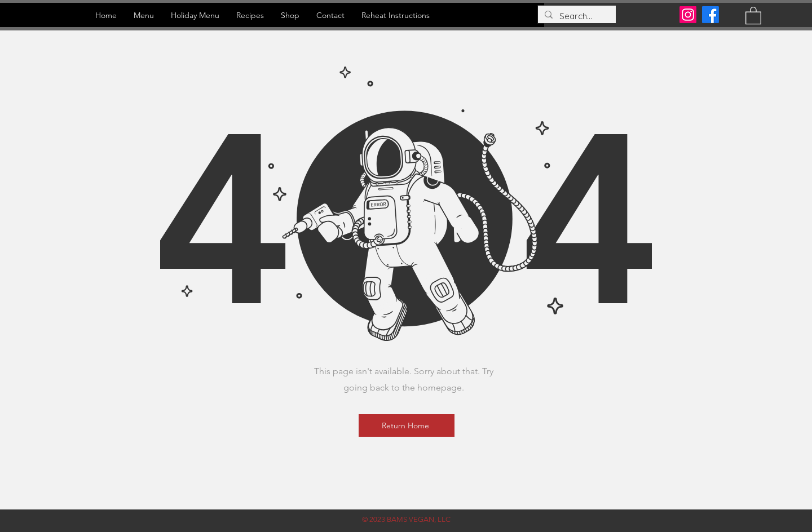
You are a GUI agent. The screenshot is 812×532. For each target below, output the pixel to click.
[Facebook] (710, 15)
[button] (753, 15)
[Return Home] (407, 425)
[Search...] (576, 16)
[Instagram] (688, 15)
